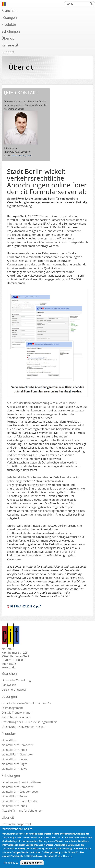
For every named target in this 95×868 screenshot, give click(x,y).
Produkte (9, 734)
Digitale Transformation (17, 713)
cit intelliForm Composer (17, 745)
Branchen (9, 673)
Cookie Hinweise (64, 856)
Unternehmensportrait (16, 824)
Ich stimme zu (11, 863)
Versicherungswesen (15, 690)
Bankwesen (9, 685)
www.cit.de (9, 667)
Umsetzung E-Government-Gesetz (23, 727)
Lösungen (9, 696)
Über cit (8, 817)
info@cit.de (9, 664)
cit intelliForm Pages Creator (20, 801)
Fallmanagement (12, 708)
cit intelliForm (10, 740)
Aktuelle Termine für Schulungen (22, 811)
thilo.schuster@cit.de (21, 155)
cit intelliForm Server (15, 759)
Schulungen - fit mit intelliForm (21, 782)
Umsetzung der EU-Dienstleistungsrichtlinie (29, 722)
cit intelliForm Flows (14, 769)
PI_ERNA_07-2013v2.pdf (25, 606)
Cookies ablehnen (32, 863)
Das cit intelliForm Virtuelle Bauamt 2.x (26, 703)
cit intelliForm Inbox (14, 750)
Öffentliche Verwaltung (16, 680)
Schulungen (11, 775)
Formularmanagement (16, 717)
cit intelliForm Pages (15, 764)
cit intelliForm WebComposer (21, 792)
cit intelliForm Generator (17, 754)
